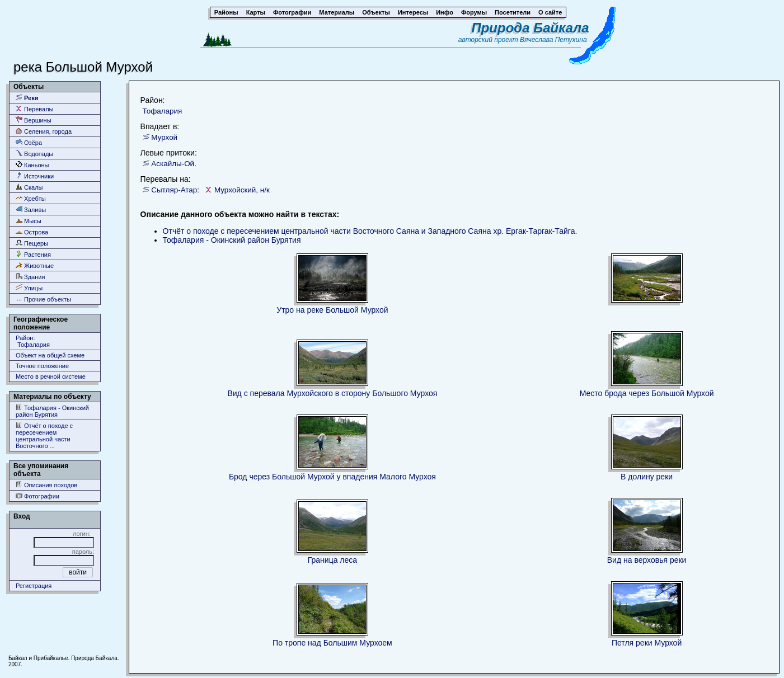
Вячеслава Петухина (553, 40)
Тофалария (163, 111)
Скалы (29, 187)
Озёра (29, 142)
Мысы (29, 221)
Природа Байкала (530, 28)
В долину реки (647, 477)
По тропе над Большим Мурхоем (332, 643)
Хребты (31, 198)
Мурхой (164, 137)
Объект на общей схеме (50, 355)
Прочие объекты (43, 299)
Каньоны (32, 165)
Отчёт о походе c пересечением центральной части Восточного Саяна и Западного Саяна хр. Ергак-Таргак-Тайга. (370, 231)
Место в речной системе (51, 376)
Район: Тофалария (33, 341)
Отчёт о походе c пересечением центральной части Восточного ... (44, 435)
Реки (27, 98)
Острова (32, 232)
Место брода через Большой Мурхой (647, 393)
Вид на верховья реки (647, 560)
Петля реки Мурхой (647, 643)
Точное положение (42, 366)
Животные (35, 265)
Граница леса (332, 560)
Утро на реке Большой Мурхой (332, 310)
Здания (30, 277)
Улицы (29, 288)
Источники (35, 176)
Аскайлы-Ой (173, 164)
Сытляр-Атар (174, 190)
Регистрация (34, 586)
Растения (33, 254)
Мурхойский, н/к (242, 190)
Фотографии (37, 496)
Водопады (34, 154)
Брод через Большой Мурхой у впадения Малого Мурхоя (332, 477)
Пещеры (32, 243)
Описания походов (46, 485)
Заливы (31, 209)
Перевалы (34, 109)
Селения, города (44, 131)
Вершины (34, 120)
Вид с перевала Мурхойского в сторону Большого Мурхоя (332, 393)
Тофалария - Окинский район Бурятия (52, 411)
